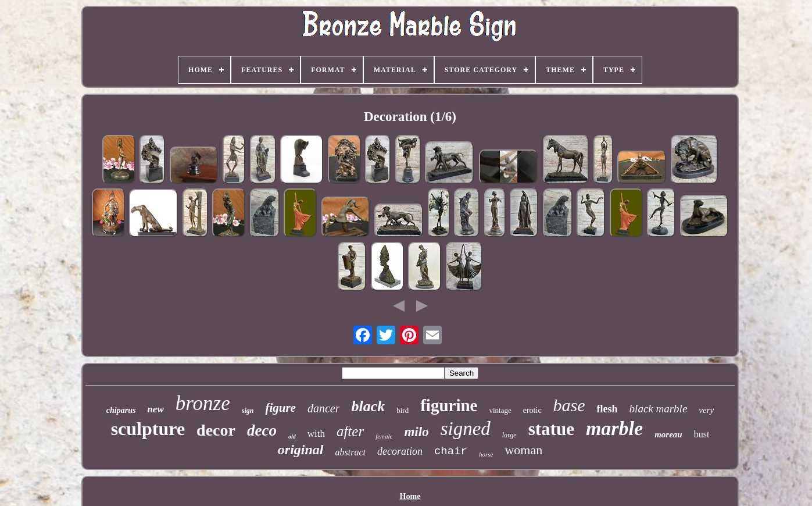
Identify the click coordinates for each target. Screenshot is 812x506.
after (350, 431)
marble (614, 428)
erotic (532, 410)
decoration (400, 451)
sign (248, 411)
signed (466, 429)
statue (551, 429)
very (706, 410)
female (384, 436)
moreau (668, 434)
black (368, 406)
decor (216, 430)
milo (416, 432)
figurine (449, 405)
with (316, 434)
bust (702, 434)
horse (486, 454)
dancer (324, 408)
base (569, 405)
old (292, 436)
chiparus (121, 410)
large (509, 435)
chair (451, 451)
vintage (500, 410)
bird (403, 410)
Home (410, 496)
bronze (203, 403)
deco (262, 430)
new (155, 409)
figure (280, 408)
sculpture (148, 429)
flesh (607, 409)
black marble (659, 409)
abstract (350, 452)
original (301, 450)
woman (523, 450)
